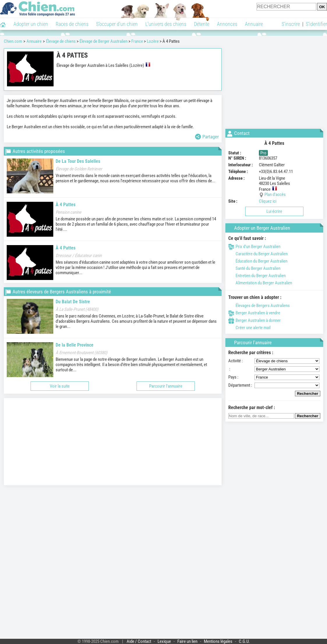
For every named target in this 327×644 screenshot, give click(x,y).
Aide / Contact (139, 641)
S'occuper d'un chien (117, 24)
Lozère (153, 41)
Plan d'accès (275, 195)
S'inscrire (291, 24)
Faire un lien (187, 641)
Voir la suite (60, 386)
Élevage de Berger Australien (104, 41)
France (137, 41)
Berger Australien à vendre (254, 313)
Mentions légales (218, 641)
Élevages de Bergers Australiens (259, 306)
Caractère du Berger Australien (258, 254)
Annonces (227, 24)
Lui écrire (274, 211)
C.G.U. (244, 641)
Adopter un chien (31, 24)
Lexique (164, 641)
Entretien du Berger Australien (257, 276)
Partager (207, 137)
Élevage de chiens (61, 41)
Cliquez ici (268, 201)
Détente (202, 24)
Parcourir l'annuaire (166, 386)
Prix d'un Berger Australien (254, 247)
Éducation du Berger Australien (258, 261)
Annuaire (254, 24)
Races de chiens (72, 24)
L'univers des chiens (166, 24)
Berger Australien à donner (254, 320)
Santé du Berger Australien (254, 268)
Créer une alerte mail (249, 328)
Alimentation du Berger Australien (260, 283)
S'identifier (316, 24)
